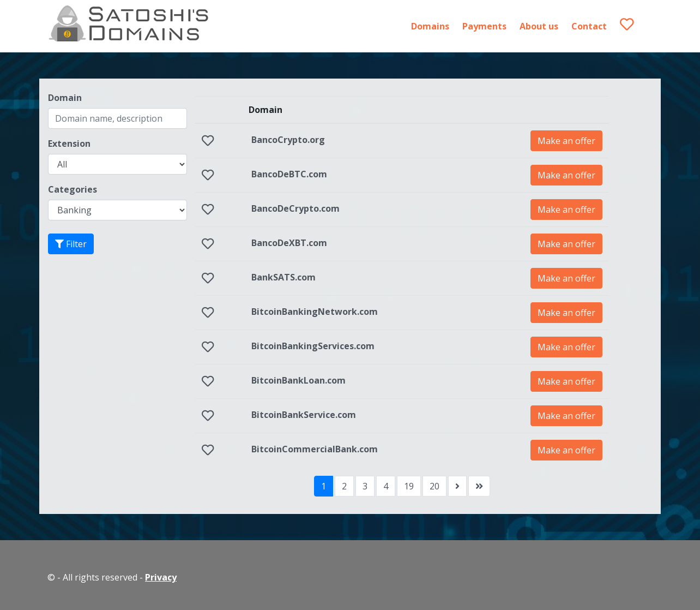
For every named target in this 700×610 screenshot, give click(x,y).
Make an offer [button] (566, 141)
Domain (65, 98)
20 (435, 486)
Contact (589, 26)
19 (409, 486)
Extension (69, 143)
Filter (71, 244)
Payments (484, 26)
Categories (73, 189)
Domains (430, 26)
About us (539, 26)
